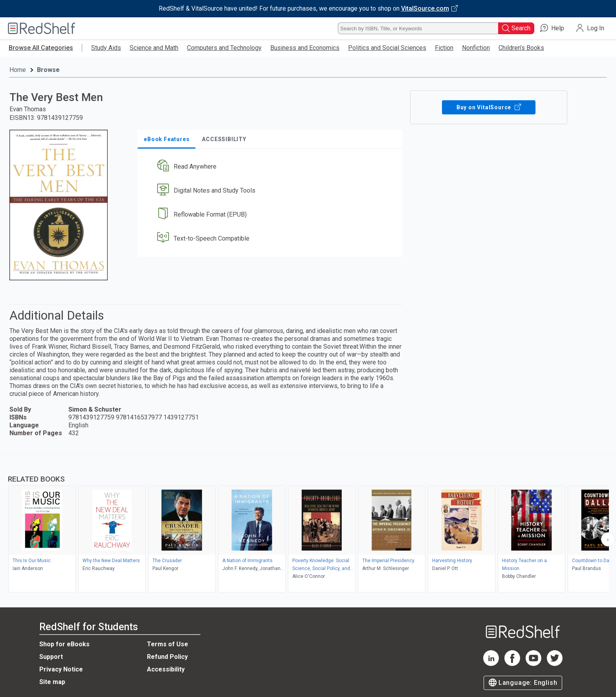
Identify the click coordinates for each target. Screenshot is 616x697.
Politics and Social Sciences (387, 48)
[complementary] (308, 524)
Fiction (444, 48)
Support (51, 657)
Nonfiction (476, 48)
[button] (271, 167)
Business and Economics (305, 48)
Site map (52, 682)
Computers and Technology (224, 48)
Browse (48, 70)
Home (18, 70)
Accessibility (166, 669)
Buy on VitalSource (489, 107)
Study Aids (106, 48)
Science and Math (154, 48)
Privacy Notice (61, 669)
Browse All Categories (41, 48)
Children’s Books (521, 48)
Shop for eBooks (64, 644)
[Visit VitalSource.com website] (308, 9)
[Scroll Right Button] (608, 539)
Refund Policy (167, 657)
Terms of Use (168, 644)
